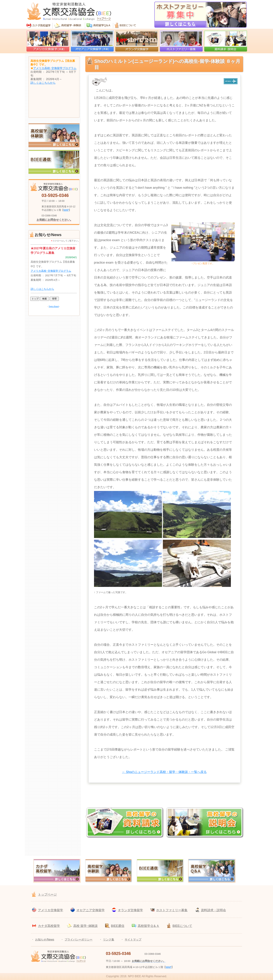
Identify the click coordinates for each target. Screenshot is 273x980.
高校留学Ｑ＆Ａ (149, 926)
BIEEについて (182, 926)
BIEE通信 (118, 926)
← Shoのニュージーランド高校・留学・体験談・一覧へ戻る (164, 772)
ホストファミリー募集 (172, 910)
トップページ (47, 895)
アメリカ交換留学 (50, 910)
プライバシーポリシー (79, 940)
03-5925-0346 (55, 195)
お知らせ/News (45, 940)
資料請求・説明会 (213, 910)
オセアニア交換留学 (91, 910)
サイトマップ (133, 940)
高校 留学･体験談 (85, 926)
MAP (66, 210)
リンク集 (109, 940)
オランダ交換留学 (130, 910)
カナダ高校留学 (49, 926)
